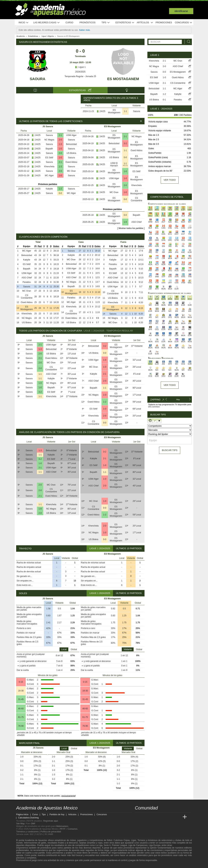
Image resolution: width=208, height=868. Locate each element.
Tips (106, 23)
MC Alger (49, 175)
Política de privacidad (51, 832)
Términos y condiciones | (28, 832)
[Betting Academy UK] (178, 817)
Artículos (145, 23)
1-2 (60, 189)
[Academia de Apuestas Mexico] (138, 817)
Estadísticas (125, 23)
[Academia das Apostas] (145, 817)
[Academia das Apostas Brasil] (151, 817)
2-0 (60, 140)
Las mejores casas (47, 23)
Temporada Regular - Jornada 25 (80, 76)
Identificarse (181, 11)
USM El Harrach (114, 164)
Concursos (184, 23)
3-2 (125, 143)
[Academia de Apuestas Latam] (171, 817)
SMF (33, 824)
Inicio (23, 23)
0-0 (60, 193)
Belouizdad (71, 144)
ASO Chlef (137, 222)
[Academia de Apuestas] (165, 817)
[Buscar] (188, 42)
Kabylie (49, 189)
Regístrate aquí (51, 821)
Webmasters (62, 826)
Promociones (164, 23)
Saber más (85, 30)
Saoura (38, 79)
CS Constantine (136, 199)
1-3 (60, 144)
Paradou (27, 282)
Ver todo (170, 180)
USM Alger (71, 135)
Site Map (20, 824)
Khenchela (49, 167)
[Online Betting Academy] (158, 817)
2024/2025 (80, 72)
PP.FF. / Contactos (69, 829)
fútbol (109, 840)
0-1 (164, 100)
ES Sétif (49, 158)
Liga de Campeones (138, 845)
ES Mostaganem (123, 79)
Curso (69, 23)
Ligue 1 (80, 67)
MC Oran (71, 171)
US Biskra (71, 153)
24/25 (103, 111)
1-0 (60, 149)
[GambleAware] (25, 865)
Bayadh (49, 149)
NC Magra (49, 140)
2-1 (60, 135)
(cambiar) (155, 407)
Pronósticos (87, 23)
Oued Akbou (71, 162)
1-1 (125, 111)
